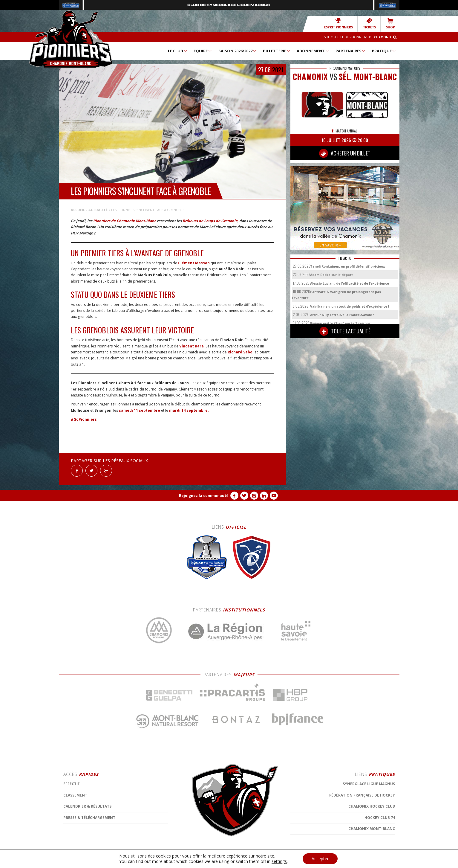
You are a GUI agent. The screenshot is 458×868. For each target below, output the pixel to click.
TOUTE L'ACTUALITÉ (345, 331)
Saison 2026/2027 (238, 51)
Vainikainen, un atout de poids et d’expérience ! (350, 306)
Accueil (78, 210)
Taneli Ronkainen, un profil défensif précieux (347, 266)
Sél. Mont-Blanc (368, 77)
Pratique (384, 51)
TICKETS (369, 23)
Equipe (203, 51)
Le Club (178, 51)
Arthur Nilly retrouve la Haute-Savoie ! (342, 315)
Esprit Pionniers (338, 23)
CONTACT (199, 861)
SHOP (390, 23)
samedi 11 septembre (140, 410)
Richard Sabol (241, 352)
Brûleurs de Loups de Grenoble (210, 221)
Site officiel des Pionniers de (358, 37)
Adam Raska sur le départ (331, 275)
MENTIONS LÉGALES (172, 861)
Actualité (98, 210)
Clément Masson (194, 263)
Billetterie (277, 51)
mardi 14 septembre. (189, 410)
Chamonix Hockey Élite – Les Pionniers (71, 39)
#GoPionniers (84, 419)
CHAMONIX (310, 77)
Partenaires (351, 51)
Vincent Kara (192, 346)
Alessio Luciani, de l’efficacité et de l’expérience (350, 283)
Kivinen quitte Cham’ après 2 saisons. (341, 323)
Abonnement (313, 51)
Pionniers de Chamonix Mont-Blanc (125, 221)
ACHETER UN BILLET (345, 153)
